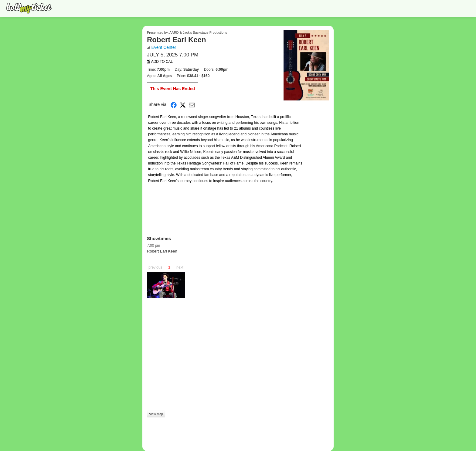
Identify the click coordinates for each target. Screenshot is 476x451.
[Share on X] (183, 105)
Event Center (164, 47)
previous (155, 267)
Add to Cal (160, 62)
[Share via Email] (192, 105)
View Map (156, 414)
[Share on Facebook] (174, 105)
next (180, 267)
